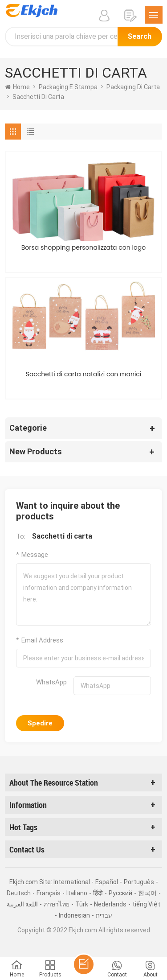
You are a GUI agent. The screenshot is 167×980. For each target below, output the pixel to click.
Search (140, 36)
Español (107, 882)
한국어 (147, 893)
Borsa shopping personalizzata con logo (83, 247)
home (17, 87)
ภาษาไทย (57, 904)
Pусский (120, 893)
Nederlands (110, 904)
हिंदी (98, 893)
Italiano (77, 893)
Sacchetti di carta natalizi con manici (84, 374)
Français (49, 893)
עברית (104, 915)
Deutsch (19, 893)
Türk (82, 904)
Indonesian (74, 915)
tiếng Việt (146, 904)
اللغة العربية (22, 904)
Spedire (40, 723)
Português (139, 882)
